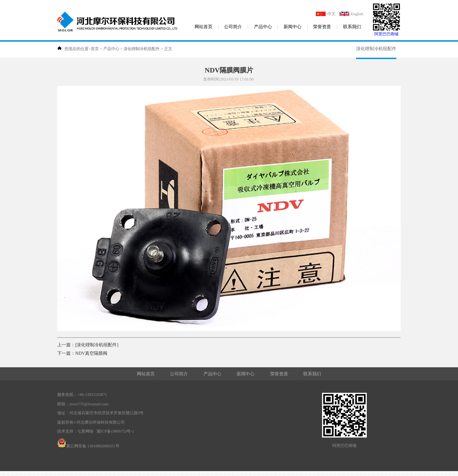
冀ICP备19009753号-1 (114, 431)
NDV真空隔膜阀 (91, 353)
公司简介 (233, 27)
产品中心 (263, 27)
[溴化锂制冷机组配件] (97, 345)
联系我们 (352, 27)
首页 (95, 49)
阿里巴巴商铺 (386, 32)
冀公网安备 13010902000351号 (93, 446)
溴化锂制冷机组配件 (142, 49)
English (357, 14)
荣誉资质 (322, 27)
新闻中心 (293, 27)
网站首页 (204, 27)
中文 (331, 14)
